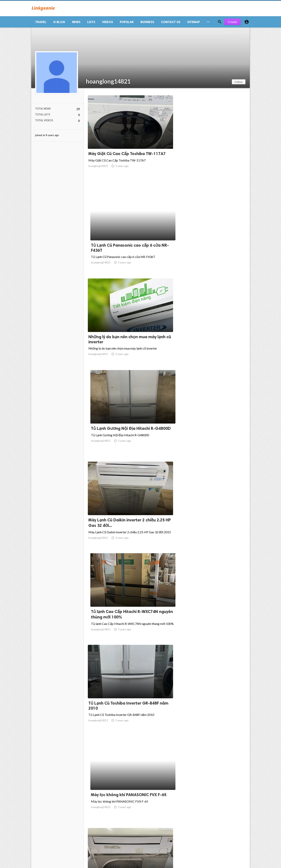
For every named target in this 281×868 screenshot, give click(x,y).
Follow (239, 83)
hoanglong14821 (108, 83)
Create (233, 23)
